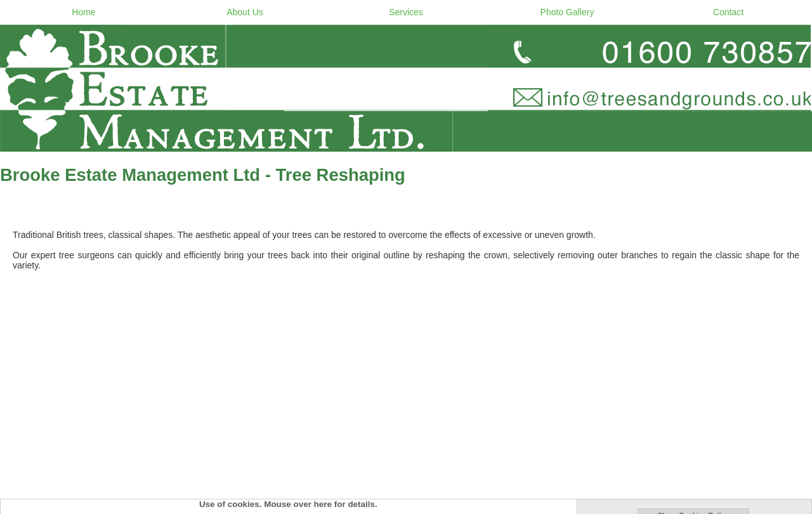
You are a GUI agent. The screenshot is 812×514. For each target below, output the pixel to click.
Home (83, 12)
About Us (245, 12)
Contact (728, 12)
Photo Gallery (567, 12)
